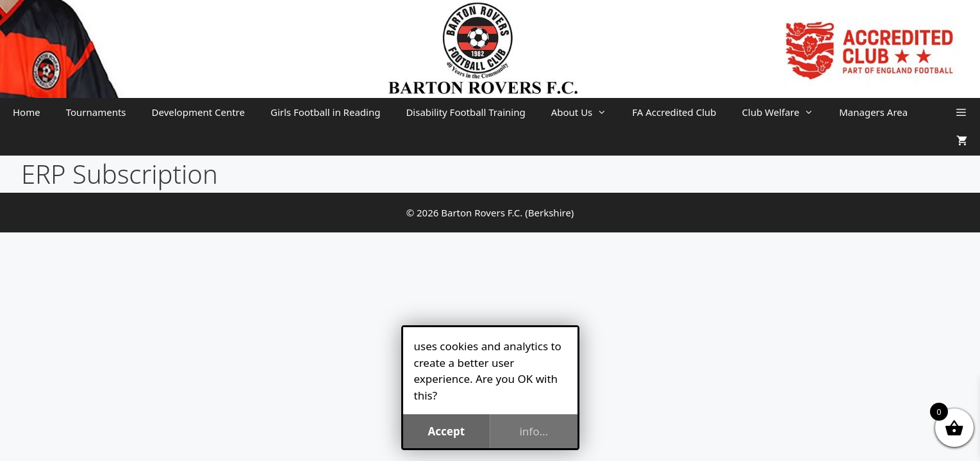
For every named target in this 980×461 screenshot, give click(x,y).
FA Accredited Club (674, 112)
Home (27, 112)
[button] (961, 112)
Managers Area (873, 112)
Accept (446, 431)
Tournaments (96, 112)
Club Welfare (785, 112)
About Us (586, 112)
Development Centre (198, 112)
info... (534, 431)
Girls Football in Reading (325, 112)
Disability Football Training (465, 112)
